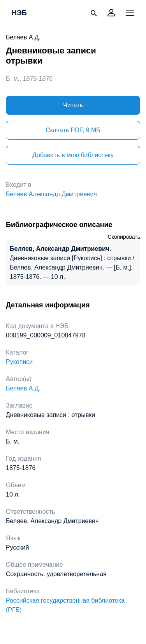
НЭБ (19, 13)
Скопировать (124, 237)
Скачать (73, 130)
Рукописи (19, 362)
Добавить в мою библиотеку (73, 155)
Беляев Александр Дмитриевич (51, 194)
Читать (73, 105)
